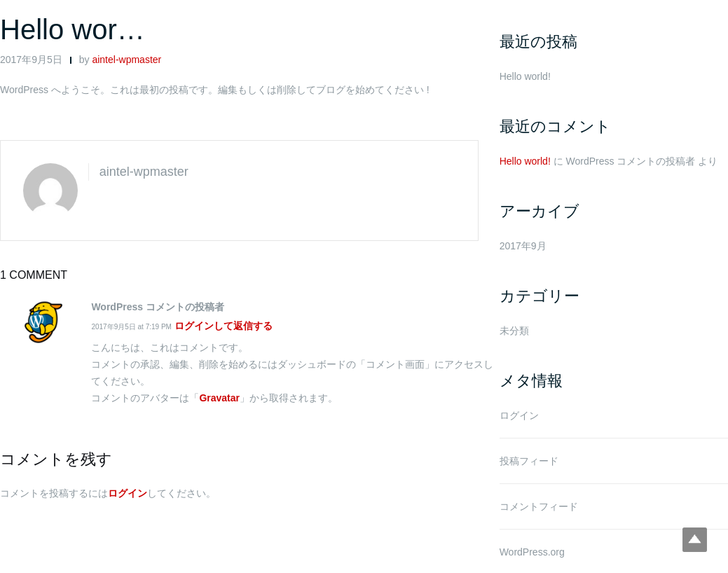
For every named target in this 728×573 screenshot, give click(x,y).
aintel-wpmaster (126, 60)
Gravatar (219, 398)
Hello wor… (73, 29)
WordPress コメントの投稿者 (631, 161)
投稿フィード (529, 461)
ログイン (128, 493)
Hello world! (525, 76)
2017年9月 (523, 246)
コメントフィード (539, 506)
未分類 (514, 331)
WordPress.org (532, 552)
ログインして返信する (224, 326)
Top (695, 540)
